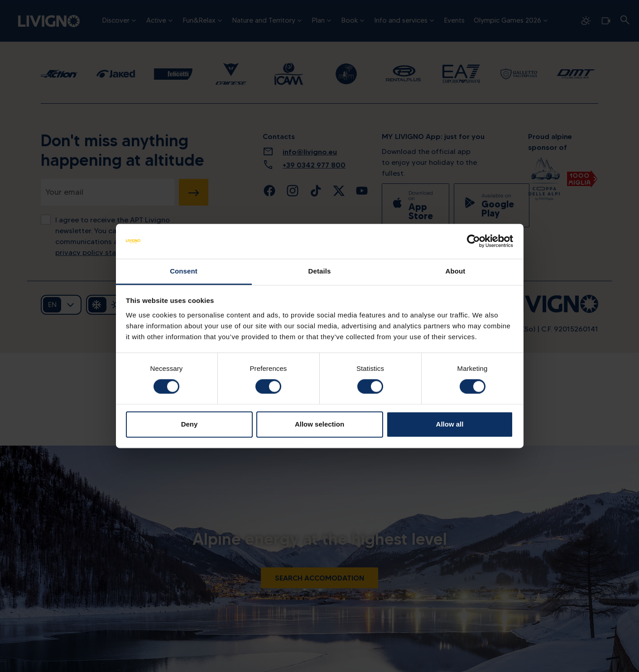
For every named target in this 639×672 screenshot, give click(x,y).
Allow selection (319, 424)
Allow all (450, 424)
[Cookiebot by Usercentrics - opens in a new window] (473, 241)
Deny (190, 424)
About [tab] (456, 271)
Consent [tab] (184, 271)
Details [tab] (320, 271)
